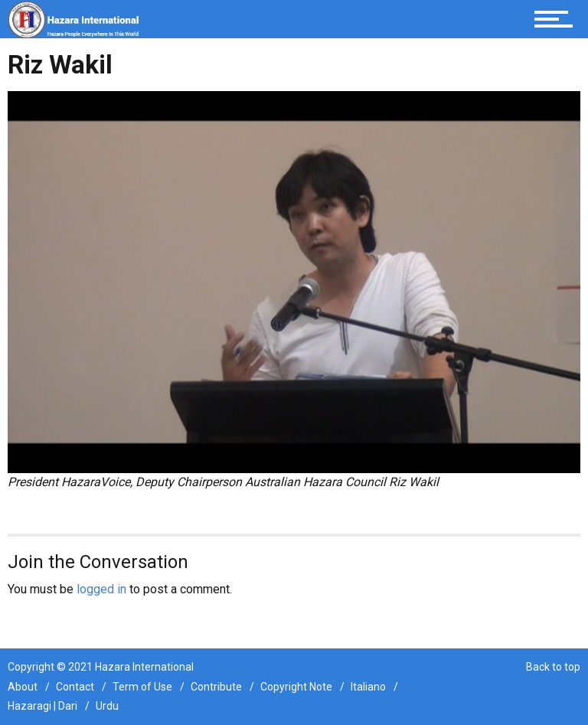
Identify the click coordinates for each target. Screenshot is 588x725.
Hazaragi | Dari (42, 706)
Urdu (107, 706)
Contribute (216, 687)
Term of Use (142, 687)
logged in (101, 589)
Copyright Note (296, 687)
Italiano (368, 687)
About (23, 687)
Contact (75, 687)
